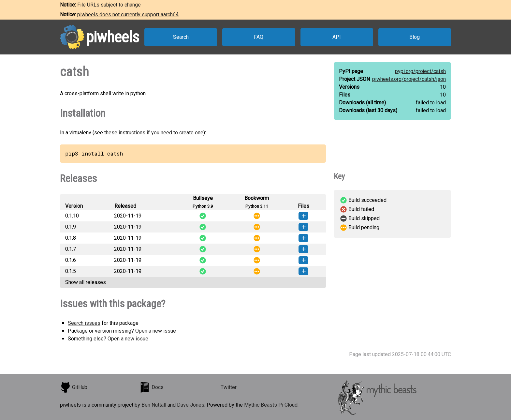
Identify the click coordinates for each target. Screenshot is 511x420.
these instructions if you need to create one (154, 133)
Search (181, 37)
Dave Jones (191, 405)
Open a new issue (156, 331)
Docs (152, 387)
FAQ (259, 37)
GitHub (74, 387)
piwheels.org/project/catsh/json (409, 79)
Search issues (84, 323)
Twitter (229, 387)
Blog (415, 37)
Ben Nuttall (154, 405)
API (337, 37)
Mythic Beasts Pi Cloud (271, 405)
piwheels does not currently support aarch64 (128, 15)
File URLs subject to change (109, 5)
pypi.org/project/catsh (420, 71)
